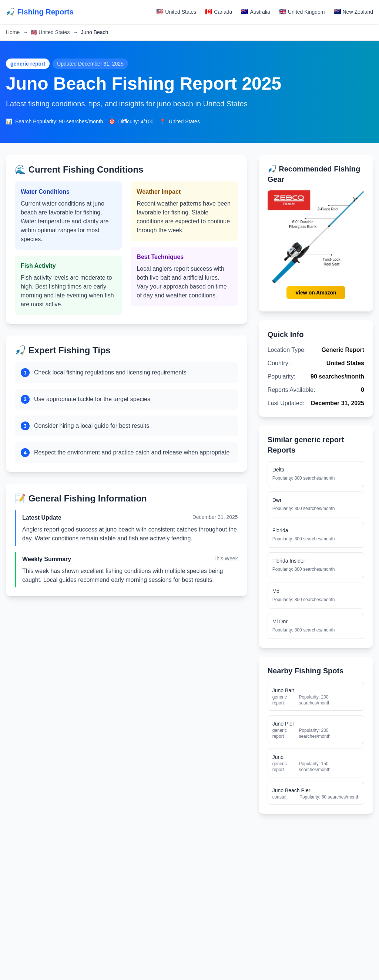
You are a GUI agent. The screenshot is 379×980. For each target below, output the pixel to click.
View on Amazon (316, 293)
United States (50, 32)
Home (13, 32)
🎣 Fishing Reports (40, 12)
